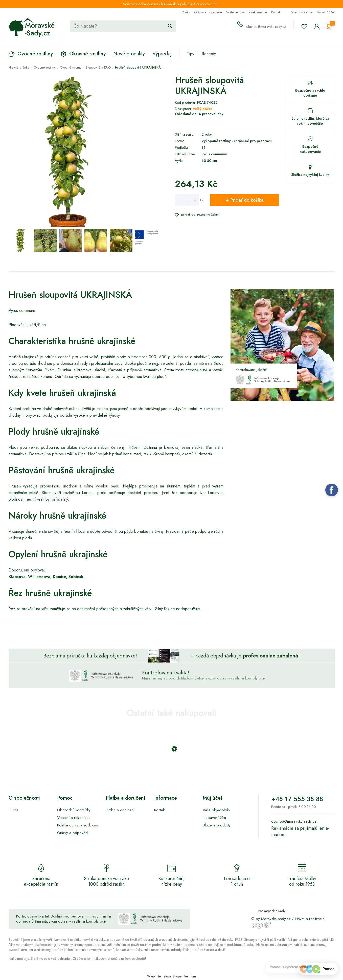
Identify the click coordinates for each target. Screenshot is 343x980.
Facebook (332, 490)
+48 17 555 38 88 (297, 799)
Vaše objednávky (216, 810)
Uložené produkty (217, 825)
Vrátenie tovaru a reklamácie (247, 12)
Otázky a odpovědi (73, 833)
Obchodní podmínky (74, 810)
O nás (186, 12)
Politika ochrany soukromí (78, 825)
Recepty (209, 54)
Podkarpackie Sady (272, 911)
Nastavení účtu (214, 818)
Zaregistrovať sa (301, 12)
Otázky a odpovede (208, 12)
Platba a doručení (120, 810)
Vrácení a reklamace (74, 818)
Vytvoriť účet (326, 12)
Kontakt (276, 12)
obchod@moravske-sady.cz (266, 27)
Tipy (191, 54)
